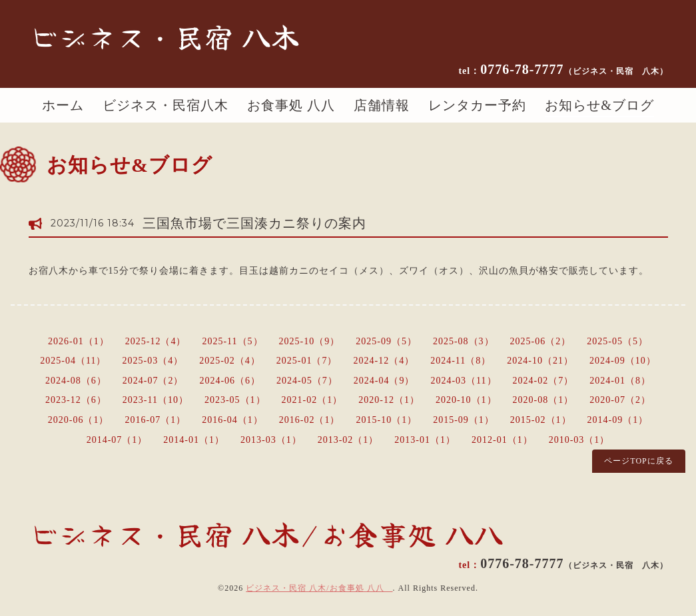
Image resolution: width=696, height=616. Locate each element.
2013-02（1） (348, 440)
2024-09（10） (623, 361)
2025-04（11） (73, 361)
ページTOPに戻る (638, 461)
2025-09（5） (386, 341)
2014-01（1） (194, 440)
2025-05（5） (617, 341)
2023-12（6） (76, 400)
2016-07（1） (155, 420)
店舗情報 (382, 105)
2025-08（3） (464, 341)
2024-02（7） (543, 381)
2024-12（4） (384, 361)
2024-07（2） (153, 381)
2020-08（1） (543, 400)
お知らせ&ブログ (599, 105)
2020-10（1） (466, 400)
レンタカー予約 (477, 105)
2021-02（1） (312, 400)
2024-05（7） (307, 381)
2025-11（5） (232, 341)
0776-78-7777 (574, 69)
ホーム (63, 105)
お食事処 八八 (291, 105)
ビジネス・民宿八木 (166, 105)
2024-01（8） (620, 381)
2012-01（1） (502, 440)
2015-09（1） (464, 420)
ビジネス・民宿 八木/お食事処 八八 (319, 588)
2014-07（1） (117, 440)
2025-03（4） (153, 361)
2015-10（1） (387, 420)
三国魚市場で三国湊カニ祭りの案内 (254, 223)
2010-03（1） (579, 440)
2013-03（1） (271, 440)
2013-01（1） (425, 440)
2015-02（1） (541, 420)
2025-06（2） (541, 341)
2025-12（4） (156, 341)
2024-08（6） (76, 381)
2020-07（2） (620, 400)
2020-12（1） (389, 400)
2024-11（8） (461, 361)
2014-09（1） (618, 420)
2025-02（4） (230, 361)
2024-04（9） (384, 381)
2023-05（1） (235, 400)
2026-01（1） (79, 341)
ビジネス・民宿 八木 (165, 36)
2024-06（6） (230, 381)
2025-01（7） (307, 361)
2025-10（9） (310, 341)
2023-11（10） (156, 400)
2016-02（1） (310, 420)
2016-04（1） (232, 420)
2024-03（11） (463, 381)
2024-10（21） (540, 361)
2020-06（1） (79, 420)
